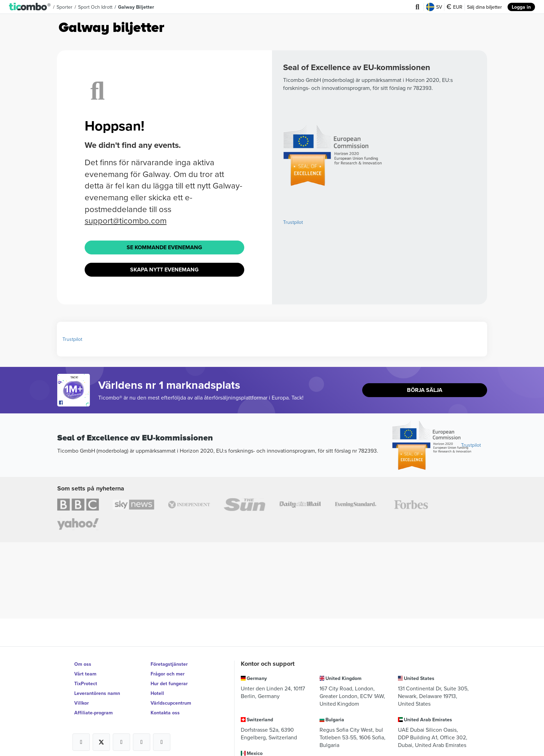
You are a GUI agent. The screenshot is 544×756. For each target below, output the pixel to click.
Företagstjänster (169, 664)
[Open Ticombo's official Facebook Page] (74, 403)
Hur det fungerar (169, 683)
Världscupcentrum (171, 703)
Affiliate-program (93, 713)
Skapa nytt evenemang (164, 270)
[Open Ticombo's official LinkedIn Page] (162, 742)
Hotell (157, 693)
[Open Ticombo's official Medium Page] (142, 742)
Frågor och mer (168, 674)
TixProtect (86, 683)
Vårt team (85, 674)
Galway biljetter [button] (136, 7)
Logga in (521, 7)
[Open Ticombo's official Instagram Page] (121, 742)
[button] (30, 7)
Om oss (83, 664)
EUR (454, 7)
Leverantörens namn (97, 693)
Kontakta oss (165, 713)
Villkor (82, 703)
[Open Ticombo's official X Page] (101, 742)
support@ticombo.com (126, 220)
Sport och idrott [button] (95, 7)
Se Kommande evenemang (164, 247)
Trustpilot (293, 222)
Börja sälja (425, 390)
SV (434, 7)
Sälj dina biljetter (484, 7)
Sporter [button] (65, 7)
